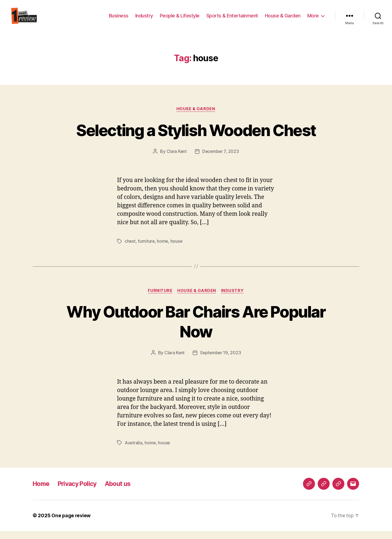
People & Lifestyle (180, 20)
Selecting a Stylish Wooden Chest (196, 138)
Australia (134, 451)
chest (130, 250)
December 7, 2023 (221, 160)
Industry (144, 20)
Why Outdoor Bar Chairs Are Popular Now (196, 330)
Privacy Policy (80, 492)
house (177, 250)
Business (119, 20)
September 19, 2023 (221, 361)
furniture (147, 250)
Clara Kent (176, 160)
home (163, 250)
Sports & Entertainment (232, 20)
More (313, 20)
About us (123, 492)
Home (42, 492)
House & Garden (283, 20)
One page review (71, 524)
